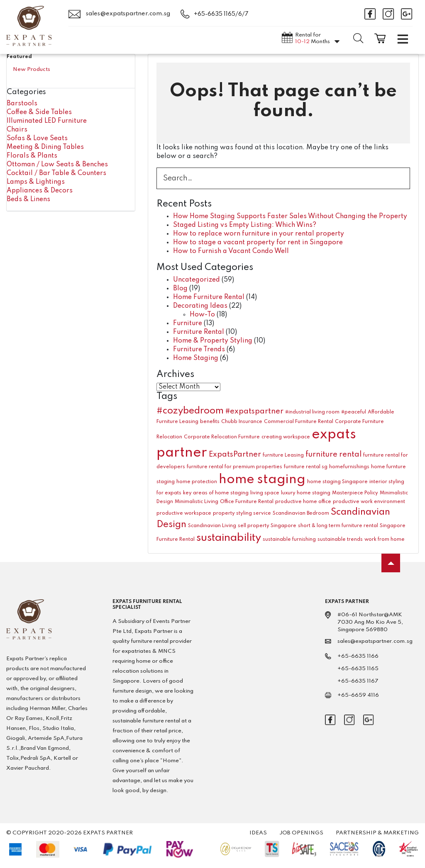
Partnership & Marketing (377, 833)
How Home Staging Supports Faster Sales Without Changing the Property (290, 216)
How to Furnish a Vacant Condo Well (231, 251)
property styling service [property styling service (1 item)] (242, 513)
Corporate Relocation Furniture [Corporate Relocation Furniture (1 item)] (222, 437)
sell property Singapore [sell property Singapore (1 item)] (267, 526)
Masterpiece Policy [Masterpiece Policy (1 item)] (355, 493)
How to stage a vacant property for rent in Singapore (258, 243)
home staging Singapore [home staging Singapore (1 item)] (337, 482)
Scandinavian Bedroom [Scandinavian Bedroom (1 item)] (301, 513)
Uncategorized (197, 280)
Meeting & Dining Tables (45, 147)
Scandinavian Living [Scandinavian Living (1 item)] (212, 526)
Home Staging (196, 358)
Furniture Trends (199, 350)
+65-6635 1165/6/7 (221, 14)
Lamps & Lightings (36, 182)
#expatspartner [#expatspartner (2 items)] (254, 411)
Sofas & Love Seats (37, 139)
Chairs (17, 130)
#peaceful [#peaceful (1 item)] (354, 412)
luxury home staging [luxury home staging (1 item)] (306, 493)
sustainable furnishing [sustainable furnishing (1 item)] (289, 540)
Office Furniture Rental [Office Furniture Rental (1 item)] (247, 502)
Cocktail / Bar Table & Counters (56, 173)
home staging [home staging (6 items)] (262, 480)
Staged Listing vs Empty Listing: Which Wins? (245, 225)
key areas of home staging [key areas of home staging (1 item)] (216, 493)
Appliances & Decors (40, 191)
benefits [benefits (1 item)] (210, 422)
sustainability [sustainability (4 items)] (229, 538)
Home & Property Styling (213, 341)
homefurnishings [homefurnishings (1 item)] (349, 467)
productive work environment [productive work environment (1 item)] (369, 502)
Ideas (258, 833)
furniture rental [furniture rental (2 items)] (333, 455)
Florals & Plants (32, 156)
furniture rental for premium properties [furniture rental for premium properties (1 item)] (234, 467)
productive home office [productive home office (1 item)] (303, 502)
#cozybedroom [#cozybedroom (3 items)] (190, 411)
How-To (202, 315)
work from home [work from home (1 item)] (385, 540)
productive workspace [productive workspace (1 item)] (184, 513)
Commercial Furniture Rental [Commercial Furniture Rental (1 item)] (299, 422)
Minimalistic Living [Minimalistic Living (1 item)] (197, 502)
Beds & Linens (28, 199)
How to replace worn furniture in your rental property (259, 234)
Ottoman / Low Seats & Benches (57, 165)
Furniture (188, 323)
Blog (180, 289)
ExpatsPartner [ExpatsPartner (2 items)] (235, 455)
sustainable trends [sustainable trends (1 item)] (340, 540)
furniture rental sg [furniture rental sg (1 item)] (306, 467)
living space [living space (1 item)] (265, 493)
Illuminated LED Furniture (47, 121)
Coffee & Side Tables (39, 112)
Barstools (22, 104)
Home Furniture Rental (209, 297)
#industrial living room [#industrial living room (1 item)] (312, 412)
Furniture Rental (199, 332)
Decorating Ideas (200, 306)
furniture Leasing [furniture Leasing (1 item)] (283, 455)
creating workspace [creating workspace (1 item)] (286, 437)
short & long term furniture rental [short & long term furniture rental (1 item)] (338, 526)
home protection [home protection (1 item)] (197, 482)
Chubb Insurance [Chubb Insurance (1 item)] (242, 422)
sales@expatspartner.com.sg (119, 14)
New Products (32, 69)
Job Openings (301, 833)
